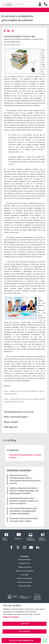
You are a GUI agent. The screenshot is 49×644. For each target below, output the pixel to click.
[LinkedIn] (9, 31)
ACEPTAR (24, 624)
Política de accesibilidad (25, 579)
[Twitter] (13, 31)
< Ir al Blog (9, 440)
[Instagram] (24, 547)
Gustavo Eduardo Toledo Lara (19, 37)
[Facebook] (5, 31)
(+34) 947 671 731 (24, 563)
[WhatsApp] (45, 640)
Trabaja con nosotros (25, 567)
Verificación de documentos (24, 571)
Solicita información (24, 560)
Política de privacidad (24, 582)
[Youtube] (31, 547)
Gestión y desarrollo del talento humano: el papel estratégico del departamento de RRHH (24, 491)
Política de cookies (25, 586)
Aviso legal (24, 575)
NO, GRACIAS (25, 631)
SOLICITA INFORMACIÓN (21, 640)
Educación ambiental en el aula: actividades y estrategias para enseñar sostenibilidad (23, 511)
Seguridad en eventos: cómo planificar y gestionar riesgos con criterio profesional (24, 501)
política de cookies (11, 617)
